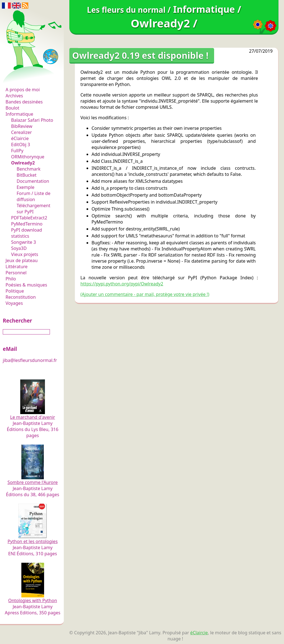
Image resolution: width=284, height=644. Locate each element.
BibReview (22, 126)
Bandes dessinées (24, 102)
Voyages (14, 303)
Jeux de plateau (22, 260)
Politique (15, 291)
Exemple (26, 187)
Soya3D (19, 248)
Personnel (16, 273)
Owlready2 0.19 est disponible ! (140, 55)
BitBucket (27, 175)
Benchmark (29, 169)
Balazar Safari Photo (32, 120)
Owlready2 (23, 163)
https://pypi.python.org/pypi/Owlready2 (122, 284)
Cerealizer (21, 132)
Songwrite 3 (24, 242)
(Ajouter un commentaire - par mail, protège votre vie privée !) (145, 294)
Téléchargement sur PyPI (33, 209)
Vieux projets (25, 254)
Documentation (33, 181)
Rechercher (17, 320)
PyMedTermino (27, 224)
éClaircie (20, 138)
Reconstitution (21, 297)
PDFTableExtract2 (29, 218)
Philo (11, 279)
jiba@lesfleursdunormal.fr (30, 360)
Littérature (17, 267)
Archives (14, 96)
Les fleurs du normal (29, 78)
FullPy (17, 151)
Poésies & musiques (26, 285)
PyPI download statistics (26, 233)
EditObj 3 (21, 144)
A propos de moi (23, 90)
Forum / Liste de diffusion (34, 196)
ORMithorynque (28, 157)
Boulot (12, 108)
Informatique (19, 114)
